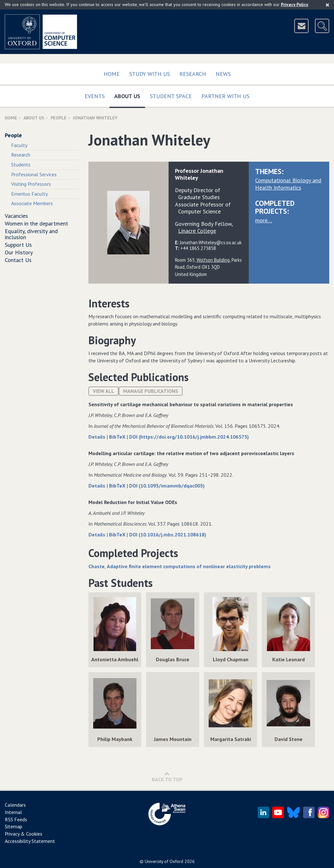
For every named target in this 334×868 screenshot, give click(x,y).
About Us (130, 95)
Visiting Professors (31, 184)
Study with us (150, 74)
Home (112, 74)
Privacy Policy (295, 4)
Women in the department (36, 223)
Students (21, 165)
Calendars (15, 805)
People (59, 118)
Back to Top (167, 777)
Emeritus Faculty (29, 194)
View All (104, 391)
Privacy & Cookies (24, 834)
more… (264, 220)
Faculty (19, 145)
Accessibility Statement (30, 841)
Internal (13, 812)
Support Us (18, 245)
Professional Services (34, 174)
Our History (19, 252)
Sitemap (14, 826)
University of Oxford (164, 861)
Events (95, 96)
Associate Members (32, 203)
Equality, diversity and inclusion (31, 234)
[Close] (327, 5)
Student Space (171, 96)
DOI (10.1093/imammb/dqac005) (167, 486)
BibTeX (118, 437)
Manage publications (151, 391)
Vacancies (16, 216)
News (223, 74)
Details (97, 437)
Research (193, 74)
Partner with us (225, 96)
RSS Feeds (16, 819)
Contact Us (18, 260)
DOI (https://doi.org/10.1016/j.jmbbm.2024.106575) (189, 437)
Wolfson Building (213, 260)
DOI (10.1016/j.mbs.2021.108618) (168, 535)
